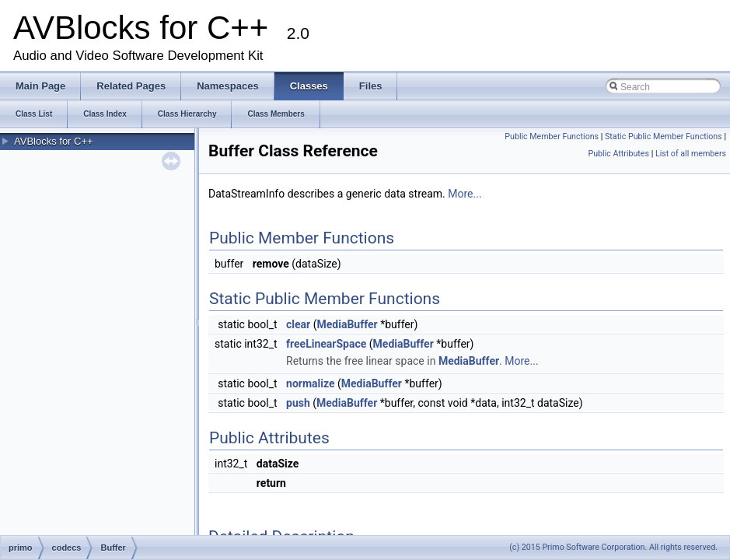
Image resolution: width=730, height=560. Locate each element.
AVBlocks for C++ (54, 141)
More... (465, 194)
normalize (310, 383)
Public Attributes (618, 154)
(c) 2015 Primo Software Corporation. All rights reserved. (613, 547)
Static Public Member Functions (664, 136)
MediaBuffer (347, 324)
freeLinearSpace (326, 344)
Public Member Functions (552, 136)
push (298, 403)
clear (298, 324)
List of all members (691, 154)
